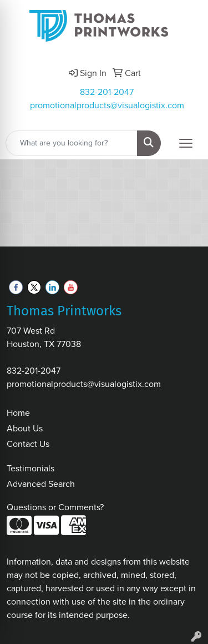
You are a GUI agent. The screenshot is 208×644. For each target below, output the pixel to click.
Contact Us (28, 444)
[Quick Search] (72, 143)
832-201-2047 (107, 92)
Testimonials (31, 468)
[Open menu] (186, 143)
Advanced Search (41, 484)
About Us (25, 428)
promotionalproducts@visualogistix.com (107, 105)
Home (18, 413)
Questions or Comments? (55, 507)
